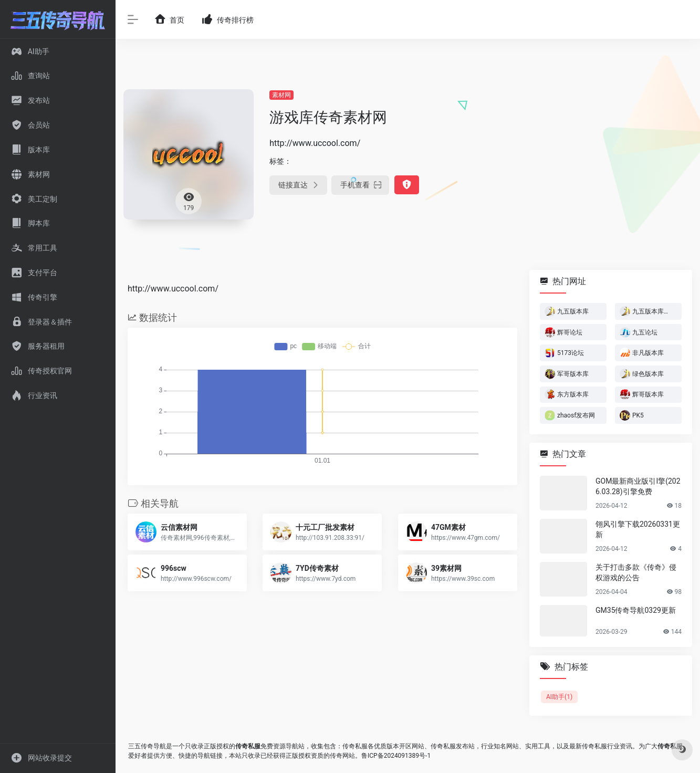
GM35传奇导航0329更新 (636, 610)
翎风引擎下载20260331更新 (638, 529)
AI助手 (559, 697)
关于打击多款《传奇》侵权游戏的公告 (636, 572)
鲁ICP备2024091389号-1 (396, 756)
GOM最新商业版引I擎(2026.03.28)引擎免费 (638, 486)
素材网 (281, 95)
